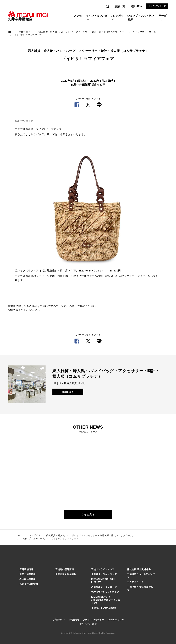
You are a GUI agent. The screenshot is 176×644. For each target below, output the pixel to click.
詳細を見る (68, 392)
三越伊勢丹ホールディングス (141, 576)
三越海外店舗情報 (65, 569)
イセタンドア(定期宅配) (104, 608)
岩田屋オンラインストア (104, 587)
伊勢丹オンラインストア (104, 574)
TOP (10, 32)
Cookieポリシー (116, 620)
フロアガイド (117, 18)
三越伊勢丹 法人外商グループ (141, 589)
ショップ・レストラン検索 (141, 18)
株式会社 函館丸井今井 (139, 569)
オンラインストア (157, 6)
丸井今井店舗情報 (29, 584)
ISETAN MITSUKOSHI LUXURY (103, 581)
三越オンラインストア (103, 569)
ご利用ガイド (59, 620)
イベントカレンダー (97, 18)
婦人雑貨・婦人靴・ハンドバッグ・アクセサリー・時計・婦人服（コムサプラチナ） (83, 32)
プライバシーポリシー (94, 620)
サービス (163, 18)
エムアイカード (135, 582)
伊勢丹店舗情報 (28, 574)
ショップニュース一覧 (144, 32)
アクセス (78, 18)
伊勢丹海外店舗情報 (66, 574)
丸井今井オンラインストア (105, 592)
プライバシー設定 (88, 624)
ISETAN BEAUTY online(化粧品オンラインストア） (106, 600)
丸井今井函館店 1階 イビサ (88, 85)
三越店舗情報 (26, 569)
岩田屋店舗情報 (28, 579)
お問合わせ (74, 620)
